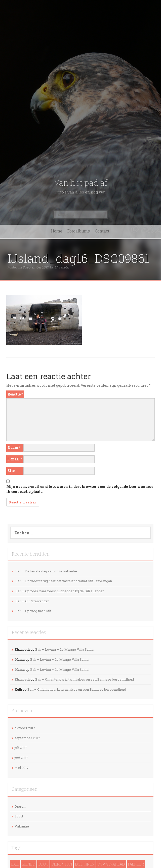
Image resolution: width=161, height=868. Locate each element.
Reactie (15, 394)
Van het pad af (81, 183)
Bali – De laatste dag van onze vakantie (46, 571)
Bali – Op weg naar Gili (33, 611)
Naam (14, 447)
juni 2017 (21, 758)
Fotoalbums (79, 231)
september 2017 (27, 738)
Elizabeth (62, 267)
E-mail (15, 459)
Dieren (20, 806)
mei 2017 (22, 768)
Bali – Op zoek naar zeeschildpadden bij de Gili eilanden (60, 591)
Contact (102, 231)
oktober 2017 (25, 728)
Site (11, 471)
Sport (19, 816)
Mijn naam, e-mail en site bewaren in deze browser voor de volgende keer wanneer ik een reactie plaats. (80, 489)
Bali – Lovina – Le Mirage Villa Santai (65, 649)
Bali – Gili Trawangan (32, 601)
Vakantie (22, 826)
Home (57, 231)
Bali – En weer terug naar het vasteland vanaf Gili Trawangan (64, 581)
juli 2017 (21, 748)
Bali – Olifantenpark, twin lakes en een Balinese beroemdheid (85, 679)
